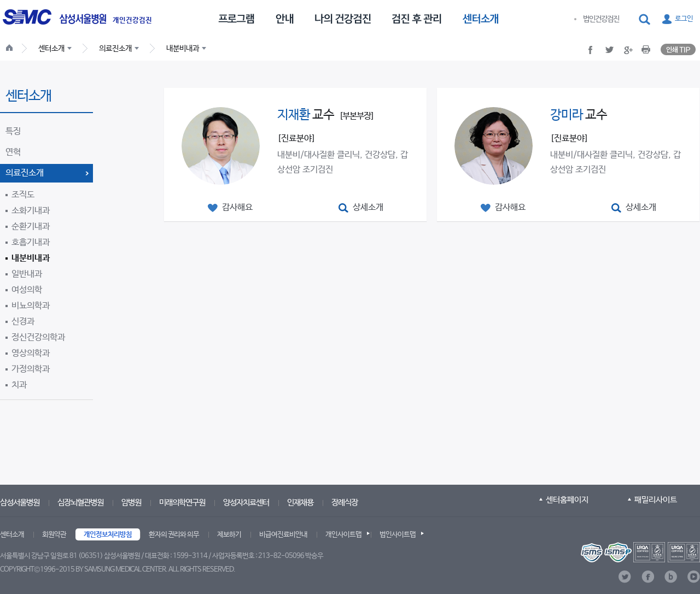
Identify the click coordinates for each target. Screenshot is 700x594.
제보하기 (229, 535)
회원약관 (54, 535)
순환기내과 (31, 227)
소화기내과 (31, 211)
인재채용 (300, 502)
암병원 (131, 502)
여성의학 (27, 290)
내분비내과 (31, 258)
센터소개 (12, 535)
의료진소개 (25, 173)
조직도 (23, 195)
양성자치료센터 (246, 502)
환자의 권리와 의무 (174, 535)
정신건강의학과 (38, 337)
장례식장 (345, 502)
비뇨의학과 (31, 306)
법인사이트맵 (398, 535)
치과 (19, 385)
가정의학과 (31, 369)
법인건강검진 (601, 19)
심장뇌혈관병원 (80, 502)
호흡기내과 (31, 242)
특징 (13, 131)
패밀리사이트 (656, 500)
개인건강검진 (132, 21)
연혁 (13, 152)
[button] (645, 20)
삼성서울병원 (20, 502)
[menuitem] (236, 18)
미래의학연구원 (182, 502)
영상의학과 (31, 353)
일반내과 (27, 274)
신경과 (23, 322)
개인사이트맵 (343, 535)
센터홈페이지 (567, 500)
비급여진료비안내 (283, 535)
